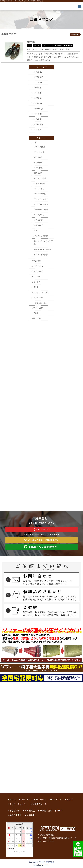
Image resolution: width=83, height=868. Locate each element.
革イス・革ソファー (18, 804)
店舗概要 (31, 815)
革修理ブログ (15, 815)
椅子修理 (35, 313)
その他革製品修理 (41, 210)
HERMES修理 (39, 147)
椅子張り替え (37, 319)
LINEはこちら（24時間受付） (41, 547)
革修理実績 (30, 811)
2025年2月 (36, 98)
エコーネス (36, 282)
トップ (13, 799)
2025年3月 (36, 93)
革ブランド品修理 (41, 204)
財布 (36, 231)
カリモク (35, 287)
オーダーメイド (38, 266)
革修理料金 (14, 811)
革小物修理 (38, 163)
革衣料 (69, 799)
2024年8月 (36, 119)
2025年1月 (36, 103)
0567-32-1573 (41, 530)
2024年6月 (36, 129)
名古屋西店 (59, 45)
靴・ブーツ (56, 799)
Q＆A (60, 811)
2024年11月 (36, 109)
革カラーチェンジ (41, 199)
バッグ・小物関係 (41, 236)
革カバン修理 (39, 152)
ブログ (29, 45)
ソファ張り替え (38, 298)
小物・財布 (26, 799)
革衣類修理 (38, 173)
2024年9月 (36, 114)
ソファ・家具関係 (41, 255)
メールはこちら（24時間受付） (41, 540)
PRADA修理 (68, 45)
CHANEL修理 (39, 189)
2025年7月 (36, 72)
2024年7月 (36, 124)
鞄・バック (41, 799)
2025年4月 (36, 88)
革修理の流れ (46, 811)
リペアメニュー (48, 45)
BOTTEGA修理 (40, 194)
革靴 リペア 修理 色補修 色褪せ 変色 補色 (48, 49)
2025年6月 (36, 77)
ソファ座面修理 (38, 308)
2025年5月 (36, 82)
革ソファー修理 (40, 178)
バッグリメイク (38, 271)
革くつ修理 (37, 45)
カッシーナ (36, 277)
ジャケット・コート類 (43, 249)
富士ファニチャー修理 (40, 292)
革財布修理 (38, 157)
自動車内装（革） (41, 804)
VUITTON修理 (39, 183)
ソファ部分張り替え (39, 303)
